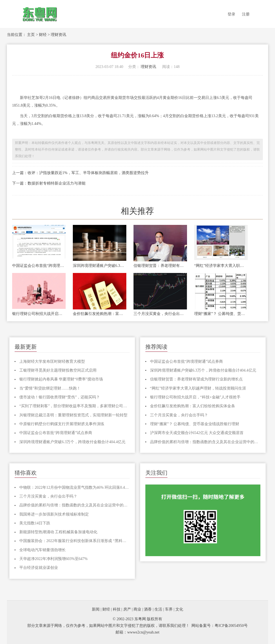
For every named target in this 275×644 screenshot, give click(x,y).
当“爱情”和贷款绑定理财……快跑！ (50, 388)
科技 (117, 609)
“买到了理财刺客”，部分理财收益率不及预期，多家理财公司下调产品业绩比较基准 (74, 406)
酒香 (148, 609)
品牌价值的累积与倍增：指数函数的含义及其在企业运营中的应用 (205, 442)
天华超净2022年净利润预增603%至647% (53, 559)
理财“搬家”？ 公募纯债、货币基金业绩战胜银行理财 (221, 314)
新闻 (96, 609)
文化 (179, 609)
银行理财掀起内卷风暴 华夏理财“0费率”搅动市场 (61, 379)
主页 (31, 35)
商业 (137, 609)
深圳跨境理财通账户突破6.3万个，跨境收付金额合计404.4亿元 (100, 266)
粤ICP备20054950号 (231, 626)
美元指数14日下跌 (35, 523)
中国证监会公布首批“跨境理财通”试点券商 (39, 266)
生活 (158, 609)
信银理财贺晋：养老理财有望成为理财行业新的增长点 (160, 266)
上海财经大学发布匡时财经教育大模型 (52, 362)
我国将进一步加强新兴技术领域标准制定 (54, 514)
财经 (43, 35)
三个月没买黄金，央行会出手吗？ (160, 314)
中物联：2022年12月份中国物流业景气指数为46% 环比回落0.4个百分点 (74, 487)
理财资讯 (58, 35)
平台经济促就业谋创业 (39, 568)
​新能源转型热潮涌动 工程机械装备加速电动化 (58, 532)
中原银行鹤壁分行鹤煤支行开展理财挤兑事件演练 (62, 424)
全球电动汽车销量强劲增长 (42, 550)
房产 (127, 609)
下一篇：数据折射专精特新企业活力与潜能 (49, 183)
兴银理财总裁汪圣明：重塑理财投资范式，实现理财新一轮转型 (73, 415)
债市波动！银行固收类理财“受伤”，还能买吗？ (60, 397)
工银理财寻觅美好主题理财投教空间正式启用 (58, 370)
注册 (246, 14)
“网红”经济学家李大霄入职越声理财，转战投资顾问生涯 (221, 266)
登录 (231, 14)
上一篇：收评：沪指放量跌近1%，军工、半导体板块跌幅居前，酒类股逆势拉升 (80, 173)
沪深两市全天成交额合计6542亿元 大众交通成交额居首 (197, 433)
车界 (169, 609)
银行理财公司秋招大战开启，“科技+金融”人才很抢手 (39, 314)
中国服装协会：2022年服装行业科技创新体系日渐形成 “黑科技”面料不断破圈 (74, 541)
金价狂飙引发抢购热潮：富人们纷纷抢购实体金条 (100, 314)
